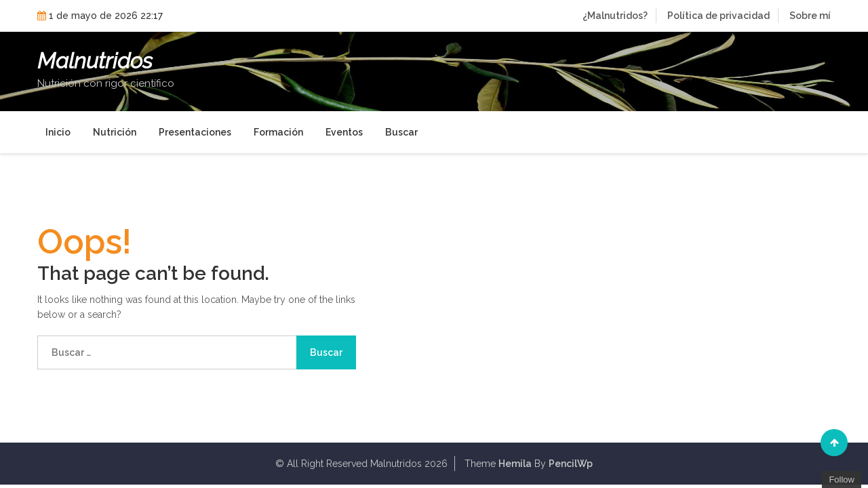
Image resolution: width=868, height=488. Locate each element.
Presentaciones (195, 132)
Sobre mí (810, 16)
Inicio (58, 132)
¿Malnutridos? (615, 16)
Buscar (401, 132)
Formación (278, 132)
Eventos (344, 132)
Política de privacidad (718, 16)
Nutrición (115, 132)
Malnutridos (95, 61)
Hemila (515, 464)
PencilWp (571, 464)
